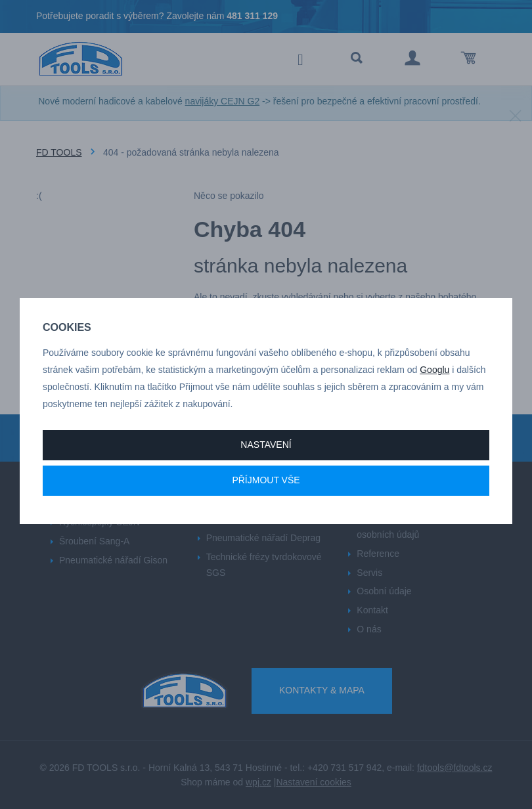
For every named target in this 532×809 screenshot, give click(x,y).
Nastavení (266, 445)
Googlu (434, 370)
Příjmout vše (266, 480)
